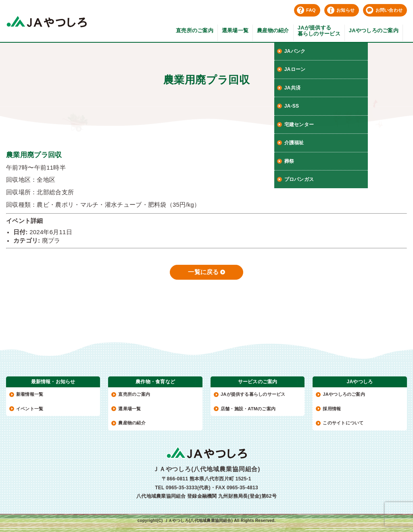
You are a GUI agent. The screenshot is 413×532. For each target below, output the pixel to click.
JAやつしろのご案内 (374, 30)
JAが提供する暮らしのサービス (319, 31)
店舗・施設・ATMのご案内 (248, 409)
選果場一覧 (235, 30)
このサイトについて (343, 423)
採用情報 (332, 409)
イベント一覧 (30, 409)
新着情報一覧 (30, 394)
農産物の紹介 (273, 30)
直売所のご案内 (195, 30)
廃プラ (51, 241)
